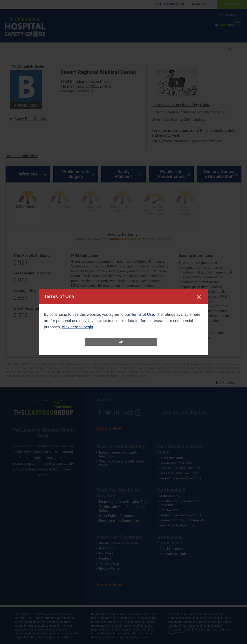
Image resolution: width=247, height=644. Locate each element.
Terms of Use (143, 315)
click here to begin (78, 327)
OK (121, 342)
